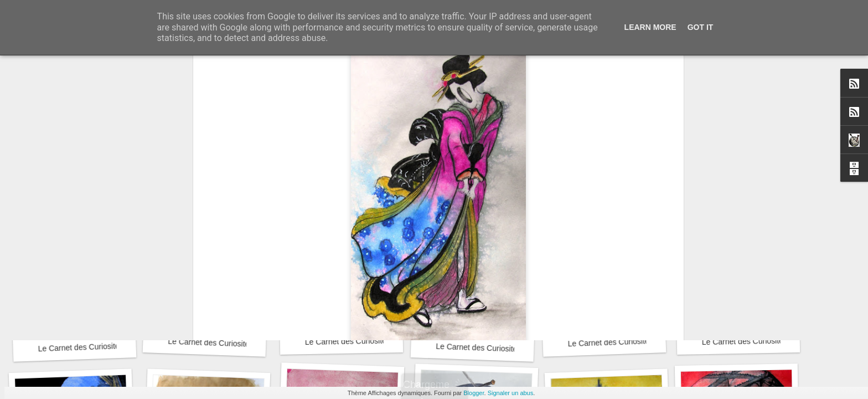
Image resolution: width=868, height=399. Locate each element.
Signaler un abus (511, 393)
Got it (701, 27)
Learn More (650, 27)
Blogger (474, 393)
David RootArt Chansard (499, 263)
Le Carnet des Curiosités (81, 347)
